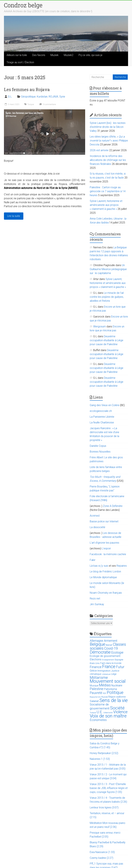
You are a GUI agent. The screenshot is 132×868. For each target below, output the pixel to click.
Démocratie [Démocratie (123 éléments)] (100, 652)
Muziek (54, 55)
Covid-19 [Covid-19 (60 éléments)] (111, 648)
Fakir (93, 560)
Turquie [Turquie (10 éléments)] (93, 713)
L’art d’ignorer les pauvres (104, 543)
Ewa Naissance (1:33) (102, 852)
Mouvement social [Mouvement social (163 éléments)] (108, 681)
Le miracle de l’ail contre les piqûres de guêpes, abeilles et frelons (107, 297)
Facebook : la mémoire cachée (108, 554)
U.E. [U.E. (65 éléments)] (100, 712)
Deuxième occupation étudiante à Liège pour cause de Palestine (107, 340)
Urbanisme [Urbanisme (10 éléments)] (108, 713)
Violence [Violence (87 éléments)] (120, 712)
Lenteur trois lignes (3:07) (104, 807)
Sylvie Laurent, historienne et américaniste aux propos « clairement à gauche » (106, 205)
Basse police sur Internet (104, 521)
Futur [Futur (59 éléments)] (120, 667)
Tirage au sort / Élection (20, 62)
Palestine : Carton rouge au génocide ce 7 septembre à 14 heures (108, 191)
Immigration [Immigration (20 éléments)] (104, 671)
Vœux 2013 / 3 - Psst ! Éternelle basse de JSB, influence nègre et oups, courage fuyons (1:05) (109, 788)
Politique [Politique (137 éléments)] (115, 692)
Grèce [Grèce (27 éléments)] (93, 671)
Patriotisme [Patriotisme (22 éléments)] (111, 689)
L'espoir (106, 548)
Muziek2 (69, 55)
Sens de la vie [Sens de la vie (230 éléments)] (114, 700)
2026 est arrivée (99, 150)
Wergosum (100, 326)
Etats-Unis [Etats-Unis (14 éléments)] (95, 663)
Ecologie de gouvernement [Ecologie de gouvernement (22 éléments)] (105, 656)
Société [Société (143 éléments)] (117, 708)
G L (10, 97)
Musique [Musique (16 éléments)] (94, 686)
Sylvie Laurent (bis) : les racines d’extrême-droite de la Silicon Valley (108, 127)
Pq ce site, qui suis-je (90, 55)
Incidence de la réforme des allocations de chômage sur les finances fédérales (108, 160)
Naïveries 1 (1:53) (100, 759)
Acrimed (95, 516)
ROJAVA (53, 97)
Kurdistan (42, 97)
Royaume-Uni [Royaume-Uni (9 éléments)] (95, 697)
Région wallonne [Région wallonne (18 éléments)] (117, 697)
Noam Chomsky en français (106, 593)
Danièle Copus (98, 446)
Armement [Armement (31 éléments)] (111, 641)
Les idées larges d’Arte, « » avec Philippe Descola (109, 141)
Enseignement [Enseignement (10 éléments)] (108, 660)
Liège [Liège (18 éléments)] (114, 674)
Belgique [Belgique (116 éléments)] (97, 644)
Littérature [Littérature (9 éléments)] (106, 674)
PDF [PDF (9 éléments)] (105, 693)
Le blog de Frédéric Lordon (105, 572)
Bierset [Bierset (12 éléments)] (109, 645)
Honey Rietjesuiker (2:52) (104, 753)
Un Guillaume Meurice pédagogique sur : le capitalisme (108, 269)
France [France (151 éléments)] (109, 667)
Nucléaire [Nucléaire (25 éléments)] (117, 685)
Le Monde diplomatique (103, 577)
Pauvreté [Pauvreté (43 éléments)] (96, 693)
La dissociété (97, 527)
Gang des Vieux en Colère (105, 405)
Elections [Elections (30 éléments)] (96, 659)
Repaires (122, 566)
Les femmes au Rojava (27, 89)
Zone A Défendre (113, 506)
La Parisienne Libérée (102, 417)
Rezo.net (95, 599)
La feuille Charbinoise (102, 422)
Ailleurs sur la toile (17, 55)
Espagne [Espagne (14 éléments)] (119, 660)
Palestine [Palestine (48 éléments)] (97, 689)
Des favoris (39, 55)
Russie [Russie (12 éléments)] (105, 697)
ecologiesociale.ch (101, 411)
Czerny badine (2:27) (102, 858)
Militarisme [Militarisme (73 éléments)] (99, 678)
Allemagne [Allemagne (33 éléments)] (96, 641)
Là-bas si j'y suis (99, 566)
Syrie (62, 97)
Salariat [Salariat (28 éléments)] (94, 701)
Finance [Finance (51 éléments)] (96, 667)
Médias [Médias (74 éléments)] (105, 685)
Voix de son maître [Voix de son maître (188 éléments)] (108, 716)
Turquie (31, 104)
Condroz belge (23, 5)
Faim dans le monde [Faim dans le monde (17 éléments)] (111, 663)
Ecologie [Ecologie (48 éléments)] (117, 652)
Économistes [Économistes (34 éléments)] (98, 720)
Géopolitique (28, 97)
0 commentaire (47, 104)
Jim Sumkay (97, 604)
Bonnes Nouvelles (100, 452)
